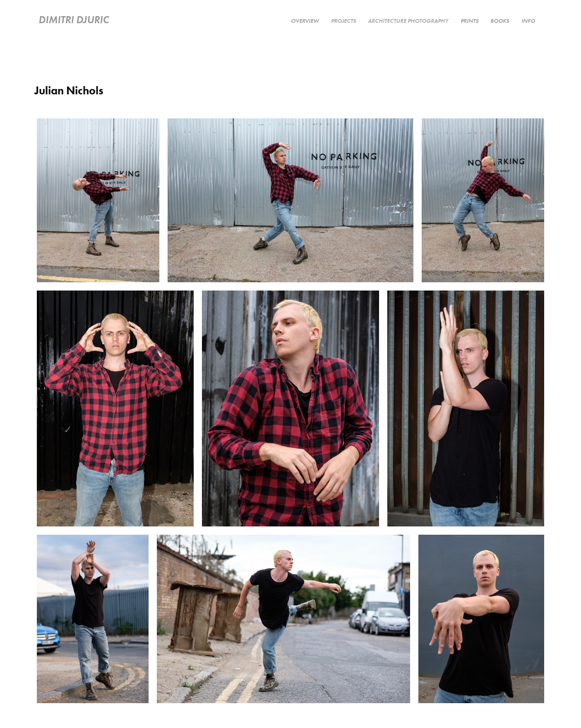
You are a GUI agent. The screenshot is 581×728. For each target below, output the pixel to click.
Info (528, 21)
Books (500, 21)
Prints (469, 21)
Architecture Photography (408, 21)
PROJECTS (343, 21)
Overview (305, 21)
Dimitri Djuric (74, 19)
